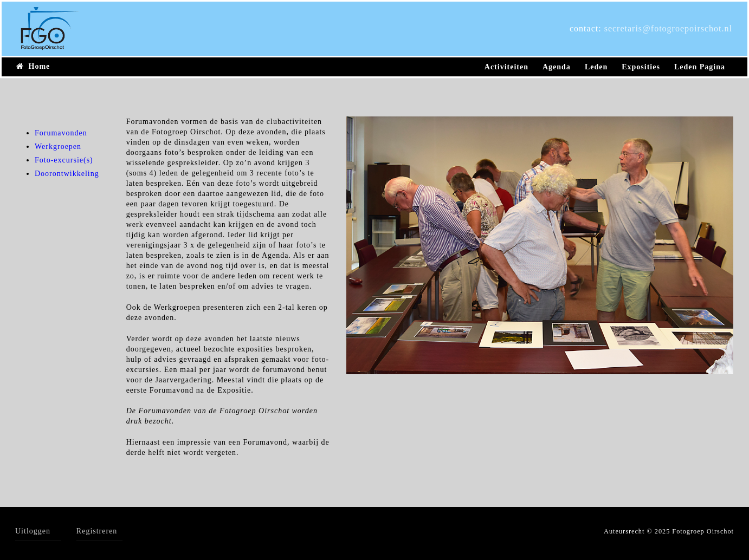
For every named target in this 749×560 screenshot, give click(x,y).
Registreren (97, 531)
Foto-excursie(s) (64, 160)
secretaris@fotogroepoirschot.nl (668, 28)
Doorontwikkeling (67, 174)
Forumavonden (61, 133)
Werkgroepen (58, 146)
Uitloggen (33, 531)
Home (33, 66)
